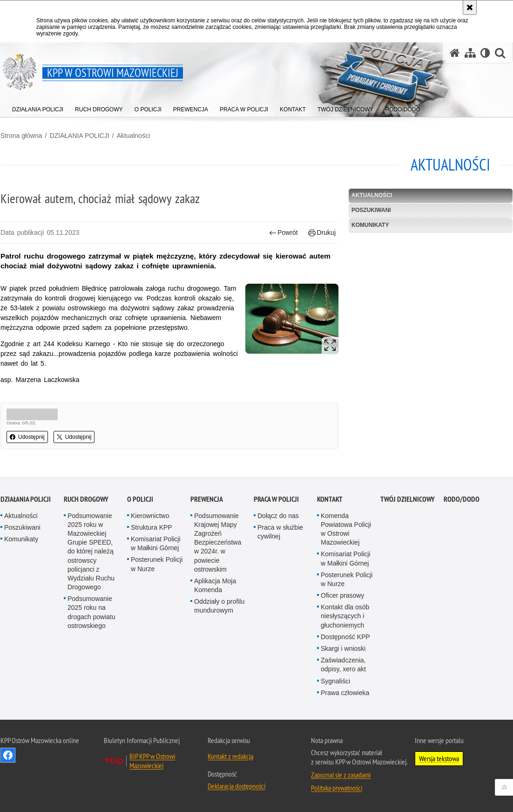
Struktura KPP (152, 592)
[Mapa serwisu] (470, 53)
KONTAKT (330, 563)
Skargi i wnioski (343, 713)
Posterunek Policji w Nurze (157, 628)
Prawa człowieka (345, 757)
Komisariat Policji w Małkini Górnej (156, 608)
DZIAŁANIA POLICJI (79, 136)
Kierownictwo (150, 580)
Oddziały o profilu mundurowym (219, 670)
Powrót (283, 233)
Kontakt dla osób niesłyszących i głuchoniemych (345, 680)
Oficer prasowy (342, 660)
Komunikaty (370, 225)
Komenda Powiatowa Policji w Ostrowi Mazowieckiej (346, 593)
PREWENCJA (207, 563)
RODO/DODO (462, 563)
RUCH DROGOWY (86, 563)
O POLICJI (140, 563)
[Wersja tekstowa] (485, 53)
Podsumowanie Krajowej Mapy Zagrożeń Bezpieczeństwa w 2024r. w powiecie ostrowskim (218, 606)
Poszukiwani (371, 210)
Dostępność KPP (345, 701)
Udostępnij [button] (27, 437)
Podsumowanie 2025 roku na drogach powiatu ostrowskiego (91, 676)
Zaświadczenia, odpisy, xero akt (343, 729)
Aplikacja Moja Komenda (215, 650)
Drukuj (322, 233)
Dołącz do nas (278, 580)
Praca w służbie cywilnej (280, 596)
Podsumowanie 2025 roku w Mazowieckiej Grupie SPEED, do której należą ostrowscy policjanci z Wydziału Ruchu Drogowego (91, 615)
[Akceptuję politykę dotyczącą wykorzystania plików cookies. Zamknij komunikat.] (470, 7)
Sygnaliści (335, 745)
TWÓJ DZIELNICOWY (408, 563)
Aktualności (134, 136)
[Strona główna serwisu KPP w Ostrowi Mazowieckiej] (455, 53)
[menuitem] (38, 107)
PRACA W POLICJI (276, 563)
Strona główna (21, 136)
